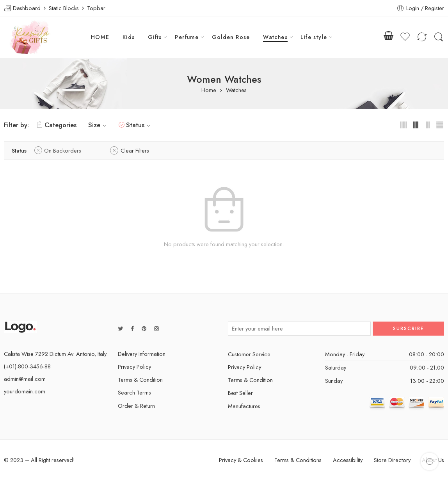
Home (209, 90)
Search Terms (134, 392)
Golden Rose (231, 37)
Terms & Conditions (298, 460)
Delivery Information (142, 354)
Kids (129, 37)
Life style (314, 37)
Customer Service (249, 354)
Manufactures (244, 406)
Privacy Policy (134, 367)
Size (98, 125)
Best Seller (240, 393)
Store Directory (392, 460)
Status (139, 125)
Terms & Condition (140, 380)
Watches (275, 37)
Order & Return (136, 406)
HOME (100, 37)
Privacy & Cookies (241, 460)
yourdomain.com (25, 391)
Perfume (187, 37)
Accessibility (348, 460)
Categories (57, 125)
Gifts (155, 37)
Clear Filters (135, 150)
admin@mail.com (25, 379)
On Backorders (63, 150)
